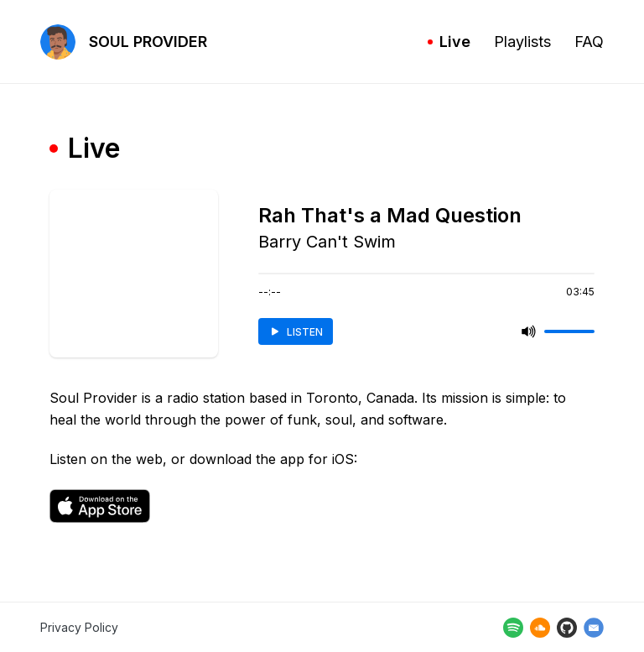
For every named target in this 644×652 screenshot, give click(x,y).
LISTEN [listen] (296, 331)
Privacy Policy (79, 627)
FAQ (589, 42)
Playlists (522, 42)
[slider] (569, 331)
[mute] (529, 331)
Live (449, 42)
